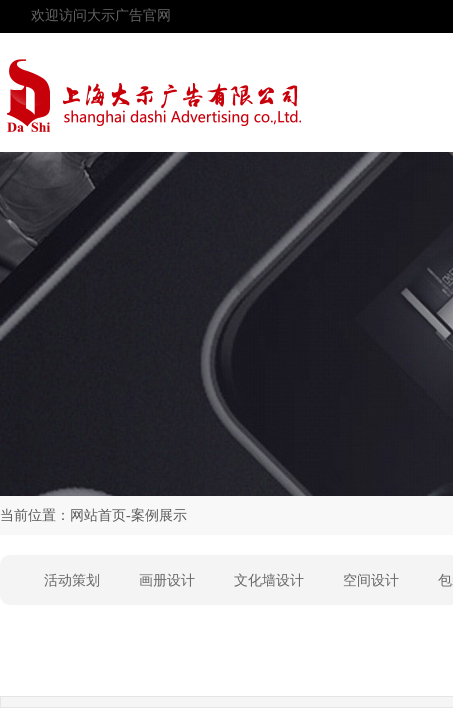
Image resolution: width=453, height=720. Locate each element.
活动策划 (72, 580)
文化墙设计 (269, 580)
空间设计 (371, 580)
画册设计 (167, 580)
